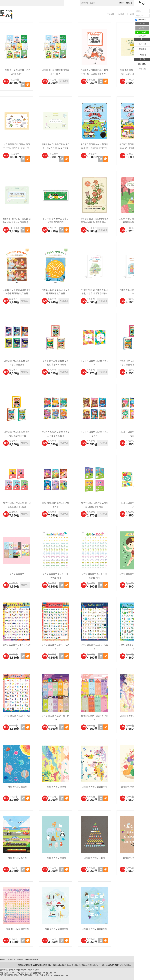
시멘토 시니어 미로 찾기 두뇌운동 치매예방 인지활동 (56, 292)
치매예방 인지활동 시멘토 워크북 (133, 292)
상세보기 (64, 81)
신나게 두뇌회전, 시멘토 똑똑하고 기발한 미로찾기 (56, 434)
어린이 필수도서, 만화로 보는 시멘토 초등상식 (17, 363)
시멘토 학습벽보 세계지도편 (94, 787)
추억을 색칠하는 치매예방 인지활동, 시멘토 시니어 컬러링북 (94, 292)
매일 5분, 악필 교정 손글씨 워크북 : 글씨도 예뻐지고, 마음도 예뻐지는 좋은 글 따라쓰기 (133, 73)
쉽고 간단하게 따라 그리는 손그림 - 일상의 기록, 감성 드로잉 (56, 146)
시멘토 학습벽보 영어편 (133, 858)
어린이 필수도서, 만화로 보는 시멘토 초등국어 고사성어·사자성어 (133, 363)
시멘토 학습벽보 (17, 574)
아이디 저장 (141, 20)
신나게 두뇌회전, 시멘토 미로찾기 (133, 505)
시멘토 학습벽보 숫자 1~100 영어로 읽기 (56, 576)
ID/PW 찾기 (142, 36)
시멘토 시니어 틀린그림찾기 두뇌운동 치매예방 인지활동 (17, 292)
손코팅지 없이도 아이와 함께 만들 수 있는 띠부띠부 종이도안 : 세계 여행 (94, 147)
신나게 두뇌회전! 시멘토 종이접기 (94, 363)
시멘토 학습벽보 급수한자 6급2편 (17, 647)
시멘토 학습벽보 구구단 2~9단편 (94, 718)
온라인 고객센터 (112, 965)
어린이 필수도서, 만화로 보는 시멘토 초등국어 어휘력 (55, 363)
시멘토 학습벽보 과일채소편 (133, 787)
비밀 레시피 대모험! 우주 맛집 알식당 (55, 505)
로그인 (122, 3)
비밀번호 (139, 16)
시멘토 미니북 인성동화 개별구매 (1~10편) (56, 72)
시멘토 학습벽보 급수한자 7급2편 (94, 647)
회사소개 (12, 960)
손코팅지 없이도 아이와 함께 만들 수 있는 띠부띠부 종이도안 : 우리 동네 (133, 147)
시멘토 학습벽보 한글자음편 (94, 929)
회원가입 (129, 3)
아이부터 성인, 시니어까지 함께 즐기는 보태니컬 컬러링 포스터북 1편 (94, 221)
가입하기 (142, 28)
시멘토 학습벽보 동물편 (55, 858)
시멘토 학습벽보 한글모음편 (55, 929)
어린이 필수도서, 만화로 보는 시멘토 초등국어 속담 (17, 434)
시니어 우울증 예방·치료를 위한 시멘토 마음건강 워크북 (133, 221)
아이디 (139, 11)
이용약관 (20, 960)
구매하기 (28, 85)
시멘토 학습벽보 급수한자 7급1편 (133, 647)
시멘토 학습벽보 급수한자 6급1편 (55, 647)
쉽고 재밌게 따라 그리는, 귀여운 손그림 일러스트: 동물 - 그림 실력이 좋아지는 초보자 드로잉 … (17, 147)
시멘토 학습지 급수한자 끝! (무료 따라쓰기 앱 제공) (94, 505)
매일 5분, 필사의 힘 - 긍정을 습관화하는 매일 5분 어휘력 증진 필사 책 (17, 221)
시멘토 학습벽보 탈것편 (17, 858)
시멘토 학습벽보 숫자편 (94, 858)
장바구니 (122, 14)
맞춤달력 (84, 3)
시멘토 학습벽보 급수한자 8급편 (17, 718)
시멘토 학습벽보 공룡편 (55, 787)
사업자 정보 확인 (26, 973)
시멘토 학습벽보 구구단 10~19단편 (55, 718)
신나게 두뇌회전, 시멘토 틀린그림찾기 (133, 434)
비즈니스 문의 (72, 965)
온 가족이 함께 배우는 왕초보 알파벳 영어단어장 (55, 221)
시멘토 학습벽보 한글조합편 (17, 929)
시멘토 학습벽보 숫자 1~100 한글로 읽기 (94, 576)
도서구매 (110, 14)
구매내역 (133, 14)
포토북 (92, 3)
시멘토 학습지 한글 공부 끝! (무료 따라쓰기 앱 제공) (17, 505)
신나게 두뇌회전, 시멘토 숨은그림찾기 (94, 434)
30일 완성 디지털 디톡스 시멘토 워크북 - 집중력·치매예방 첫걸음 (94, 73)
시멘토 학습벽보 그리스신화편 (133, 716)
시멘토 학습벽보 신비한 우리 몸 (133, 574)
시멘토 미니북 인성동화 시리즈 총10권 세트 (17, 72)
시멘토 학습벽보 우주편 (17, 787)
